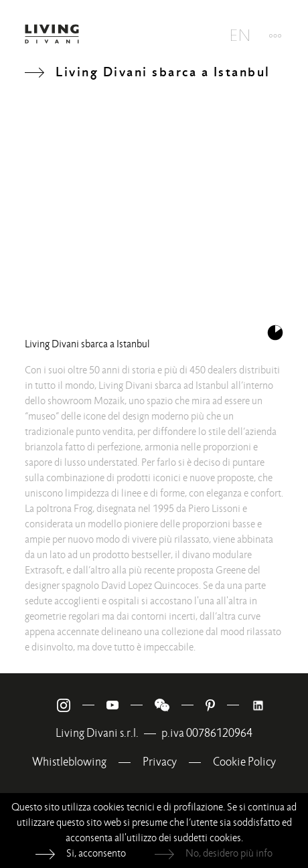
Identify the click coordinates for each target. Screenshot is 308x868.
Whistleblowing (69, 762)
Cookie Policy (244, 762)
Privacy (160, 762)
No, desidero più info (229, 853)
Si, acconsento (96, 853)
